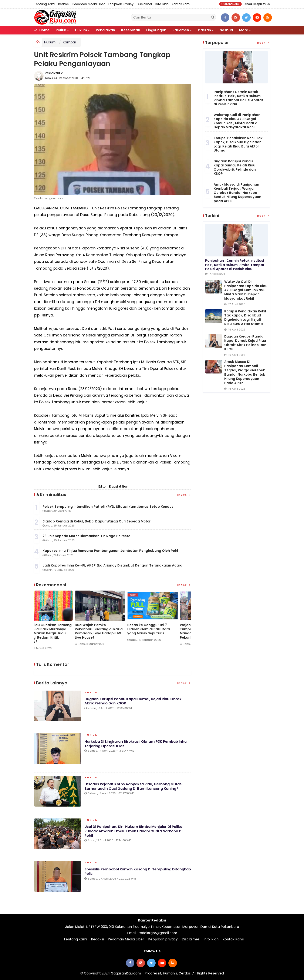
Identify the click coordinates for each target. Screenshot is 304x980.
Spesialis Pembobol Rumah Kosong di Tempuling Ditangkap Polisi (130, 874)
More (244, 30)
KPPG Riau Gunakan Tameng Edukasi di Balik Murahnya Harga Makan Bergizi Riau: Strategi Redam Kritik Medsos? (164, 633)
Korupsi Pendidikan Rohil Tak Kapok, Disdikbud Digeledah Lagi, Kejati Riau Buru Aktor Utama (238, 144)
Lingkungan (156, 30)
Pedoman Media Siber (89, 4)
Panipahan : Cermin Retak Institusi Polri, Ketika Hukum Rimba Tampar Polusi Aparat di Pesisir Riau (238, 98)
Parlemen (181, 30)
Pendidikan (105, 30)
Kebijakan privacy (121, 4)
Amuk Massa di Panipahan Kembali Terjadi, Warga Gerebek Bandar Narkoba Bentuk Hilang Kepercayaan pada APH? (237, 193)
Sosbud (226, 30)
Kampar (70, 42)
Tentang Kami (45, 4)
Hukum (81, 30)
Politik (61, 30)
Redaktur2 (54, 73)
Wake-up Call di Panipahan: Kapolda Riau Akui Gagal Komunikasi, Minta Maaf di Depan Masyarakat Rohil (58, 631)
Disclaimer (144, 4)
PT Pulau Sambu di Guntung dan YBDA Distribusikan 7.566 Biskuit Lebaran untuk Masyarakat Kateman (111, 631)
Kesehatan (131, 30)
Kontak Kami (181, 4)
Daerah (204, 30)
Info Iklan (162, 4)
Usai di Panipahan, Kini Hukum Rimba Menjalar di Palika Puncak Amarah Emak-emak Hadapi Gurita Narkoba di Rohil (135, 833)
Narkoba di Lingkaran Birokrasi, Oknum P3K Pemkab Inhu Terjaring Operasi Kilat (137, 746)
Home (42, 30)
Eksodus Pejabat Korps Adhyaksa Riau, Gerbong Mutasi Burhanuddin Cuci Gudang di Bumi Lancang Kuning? (136, 788)
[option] (60, 620)
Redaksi (64, 4)
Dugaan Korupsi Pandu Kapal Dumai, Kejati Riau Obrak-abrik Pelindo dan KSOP (136, 703)
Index (184, 495)
